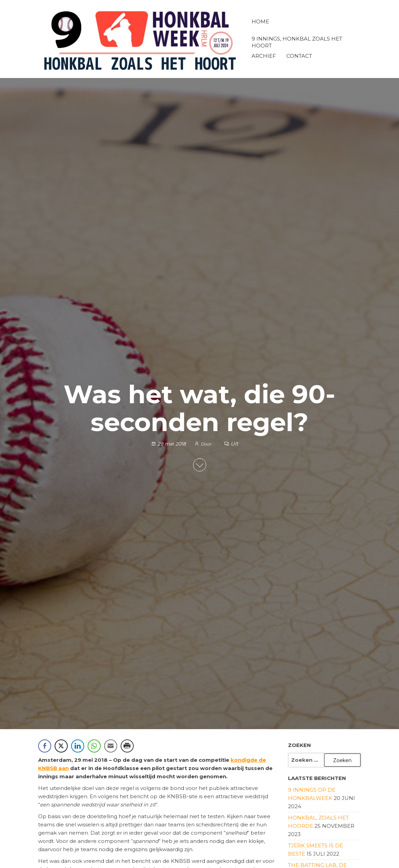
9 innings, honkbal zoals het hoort (297, 41)
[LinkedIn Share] (78, 746)
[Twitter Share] (61, 746)
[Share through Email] (111, 746)
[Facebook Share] (45, 746)
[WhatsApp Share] (94, 746)
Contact (299, 56)
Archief (264, 56)
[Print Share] (127, 746)
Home (260, 21)
